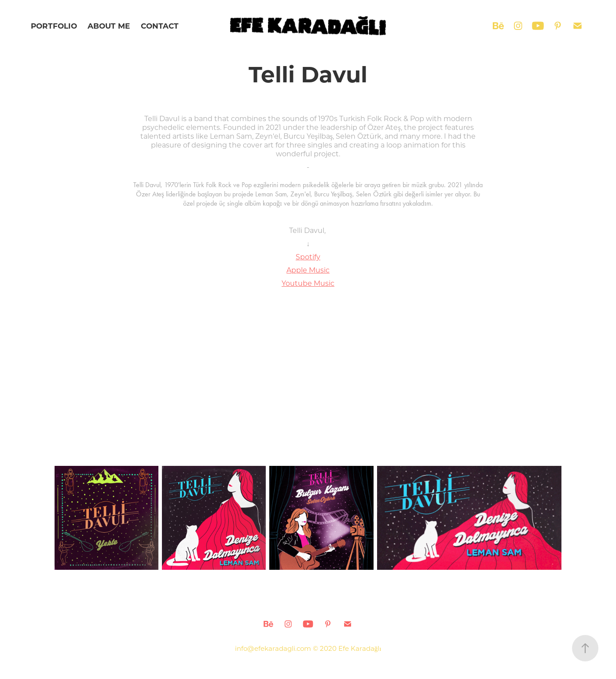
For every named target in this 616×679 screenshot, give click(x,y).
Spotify (308, 256)
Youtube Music (308, 283)
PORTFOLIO (54, 26)
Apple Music (308, 270)
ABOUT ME (109, 26)
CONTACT (160, 26)
